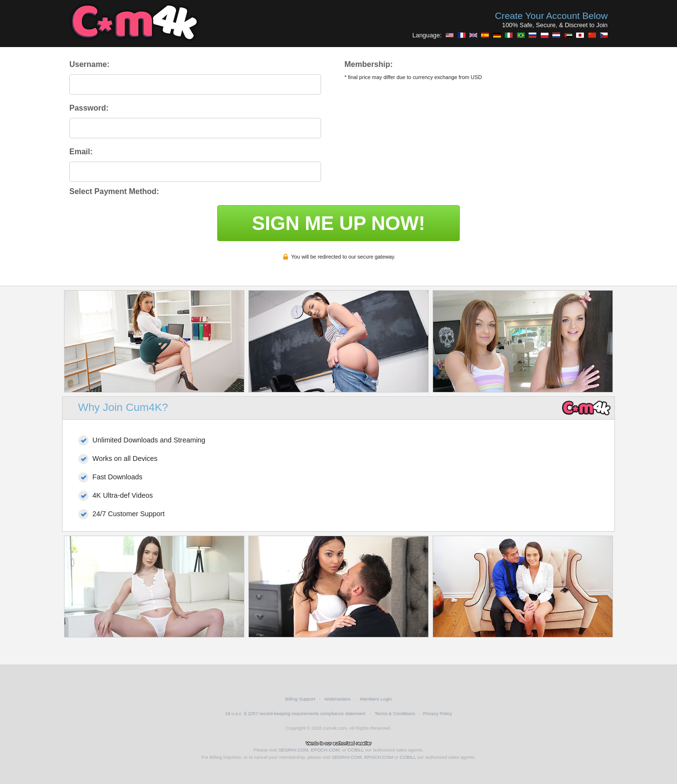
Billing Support (300, 699)
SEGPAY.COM (293, 750)
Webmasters (338, 699)
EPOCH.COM (325, 750)
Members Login (376, 699)
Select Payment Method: (114, 191)
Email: (81, 152)
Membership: (369, 64)
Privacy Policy (437, 713)
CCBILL (356, 750)
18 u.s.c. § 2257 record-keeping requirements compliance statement (295, 713)
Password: (89, 108)
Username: (89, 64)
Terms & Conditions (395, 713)
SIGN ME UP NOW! (338, 223)
